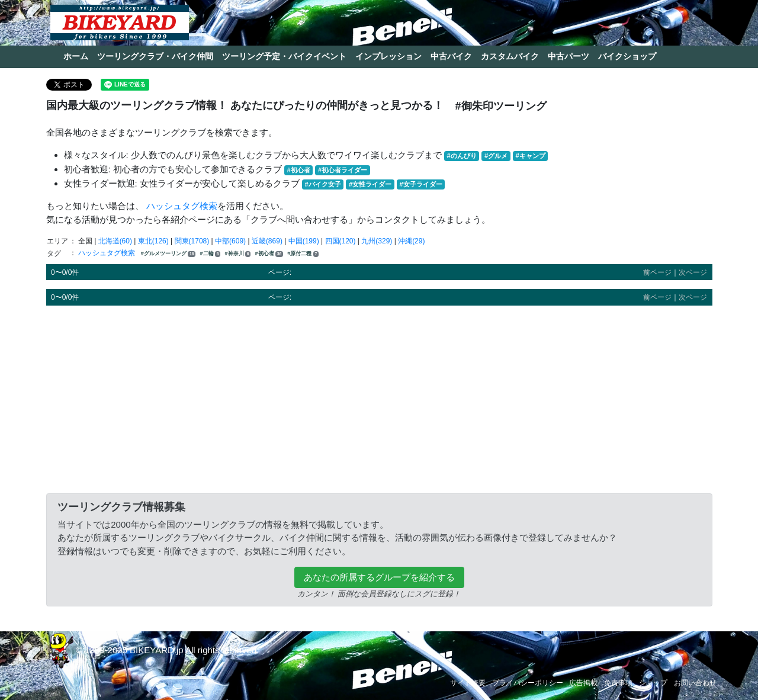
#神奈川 (238, 254)
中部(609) (230, 241)
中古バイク (451, 56)
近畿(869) (267, 241)
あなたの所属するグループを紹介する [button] (379, 577)
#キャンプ (530, 156)
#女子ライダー (420, 184)
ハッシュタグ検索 (182, 206)
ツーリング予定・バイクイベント (284, 56)
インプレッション (388, 56)
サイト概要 (468, 683)
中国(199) (304, 241)
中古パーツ (568, 56)
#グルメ (496, 156)
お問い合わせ (695, 683)
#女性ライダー (370, 184)
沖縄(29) (411, 241)
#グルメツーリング (168, 254)
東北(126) (153, 241)
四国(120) (341, 241)
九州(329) (377, 241)
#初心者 (299, 170)
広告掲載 (583, 683)
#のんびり (462, 156)
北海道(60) (115, 241)
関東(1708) (192, 241)
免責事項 (618, 683)
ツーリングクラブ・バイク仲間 (155, 56)
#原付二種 (303, 254)
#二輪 (211, 254)
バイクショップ (627, 56)
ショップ (653, 683)
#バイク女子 (323, 184)
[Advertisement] (379, 397)
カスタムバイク (510, 56)
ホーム (76, 56)
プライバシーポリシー (528, 683)
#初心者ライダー (343, 170)
